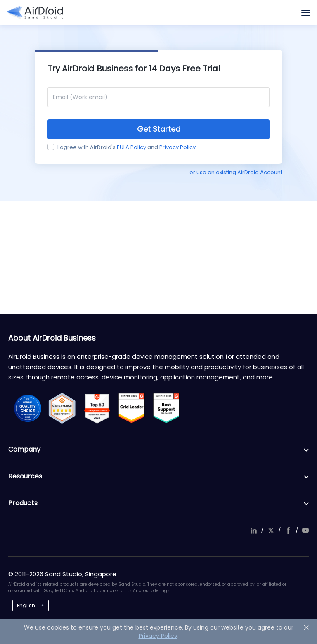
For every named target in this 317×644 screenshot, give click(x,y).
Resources (158, 476)
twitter (271, 530)
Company (158, 450)
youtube (305, 530)
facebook (288, 530)
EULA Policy (131, 147)
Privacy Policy (177, 147)
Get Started (159, 129)
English (26, 605)
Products (158, 503)
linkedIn (253, 530)
